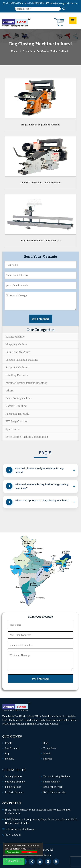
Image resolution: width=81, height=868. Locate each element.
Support (48, 759)
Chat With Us (14, 861)
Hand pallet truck (53, 787)
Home (14, 51)
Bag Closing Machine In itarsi (52, 51)
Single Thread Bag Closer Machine (40, 125)
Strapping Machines (17, 367)
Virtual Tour (50, 748)
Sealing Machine (15, 337)
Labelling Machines (17, 375)
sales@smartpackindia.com (62, 3)
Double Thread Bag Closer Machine (40, 183)
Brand (47, 753)
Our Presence (12, 748)
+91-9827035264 (35, 3)
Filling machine (13, 787)
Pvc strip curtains (14, 792)
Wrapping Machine (17, 344)
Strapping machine (15, 782)
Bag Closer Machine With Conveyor (41, 241)
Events (9, 743)
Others (9, 391)
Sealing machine (14, 776)
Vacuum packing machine (57, 776)
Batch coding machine (55, 792)
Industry (10, 759)
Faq (7, 753)
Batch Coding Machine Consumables (27, 437)
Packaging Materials (17, 414)
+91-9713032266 (13, 3)
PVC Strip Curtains (16, 421)
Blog (46, 743)
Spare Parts (12, 429)
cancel (29, 852)
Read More (66, 724)
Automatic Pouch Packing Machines (26, 383)
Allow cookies (13, 852)
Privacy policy (33, 849)
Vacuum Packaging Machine (22, 360)
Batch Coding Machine (18, 398)
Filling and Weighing (18, 352)
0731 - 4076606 (13, 835)
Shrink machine (51, 782)
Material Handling (16, 406)
